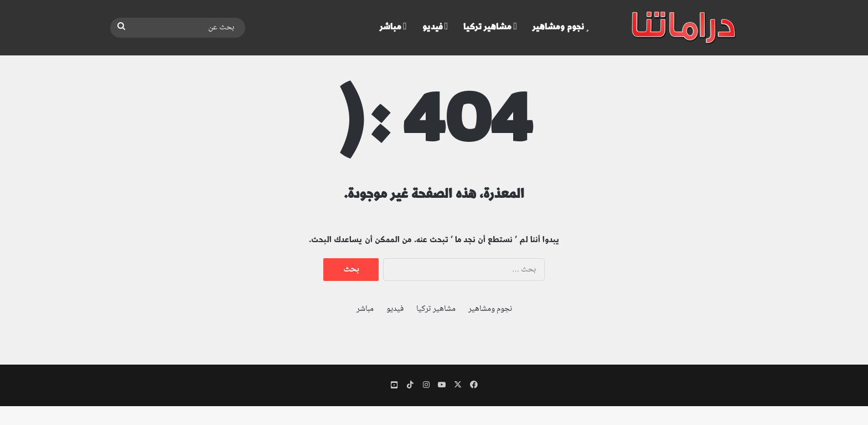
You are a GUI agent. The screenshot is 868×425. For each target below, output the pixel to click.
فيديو (435, 27)
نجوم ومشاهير (561, 27)
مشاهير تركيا (490, 27)
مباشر (393, 27)
